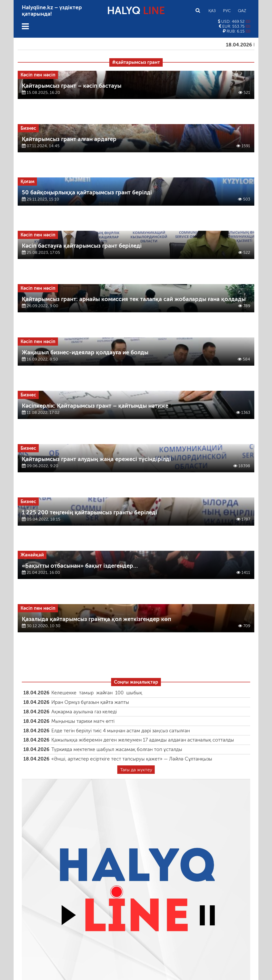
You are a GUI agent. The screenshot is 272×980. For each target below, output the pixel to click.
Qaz (242, 11)
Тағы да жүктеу (136, 770)
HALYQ (136, 11)
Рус (227, 11)
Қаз (212, 11)
